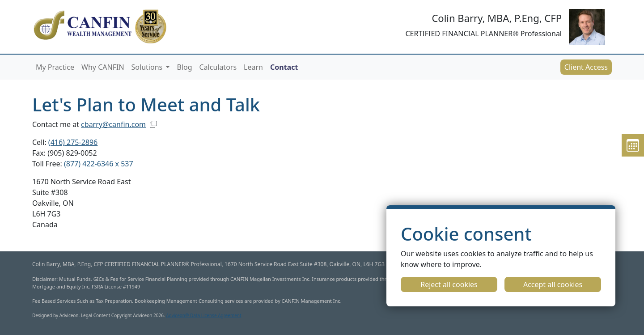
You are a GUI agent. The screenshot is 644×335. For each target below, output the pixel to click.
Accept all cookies (553, 284)
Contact (284, 67)
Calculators (218, 67)
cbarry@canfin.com (113, 124)
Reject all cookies (449, 284)
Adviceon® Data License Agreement (204, 315)
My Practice (55, 67)
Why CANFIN (103, 67)
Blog (184, 67)
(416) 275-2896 (73, 142)
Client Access (586, 67)
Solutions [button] (148, 67)
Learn (253, 67)
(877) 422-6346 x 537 (99, 164)
